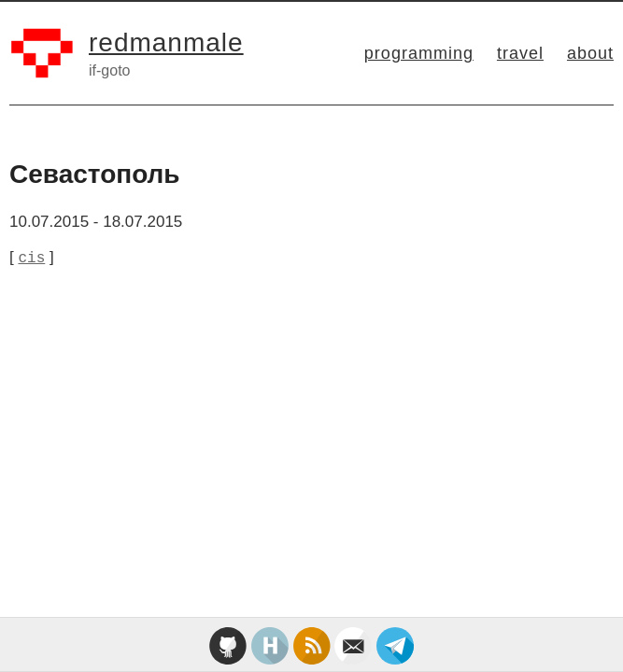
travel (520, 53)
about (590, 53)
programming (419, 53)
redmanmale (166, 42)
